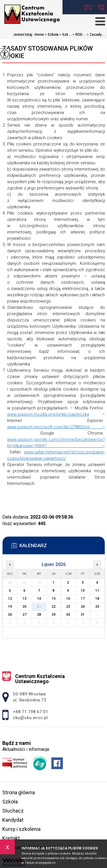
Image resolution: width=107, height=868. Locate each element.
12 (10, 599)
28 (39, 615)
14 (39, 599)
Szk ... (65, 35)
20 (25, 607)
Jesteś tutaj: (24, 35)
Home (39, 35)
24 (83, 607)
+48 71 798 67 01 (101, 7)
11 (97, 591)
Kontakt (11, 838)
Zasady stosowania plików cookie (48, 52)
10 (83, 591)
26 (10, 615)
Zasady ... (95, 35)
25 (97, 607)
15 (54, 599)
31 (83, 615)
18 (97, 599)
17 (83, 599)
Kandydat (13, 820)
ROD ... (79, 35)
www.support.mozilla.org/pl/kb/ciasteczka (48, 414)
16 (68, 599)
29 (54, 615)
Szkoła (51, 35)
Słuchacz (13, 811)
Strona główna (19, 792)
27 (25, 615)
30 (68, 615)
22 (54, 607)
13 (25, 599)
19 (10, 607)
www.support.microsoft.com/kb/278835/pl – (56, 427)
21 (39, 607)
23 (68, 607)
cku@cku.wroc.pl (88, 7)
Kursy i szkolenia (21, 829)
